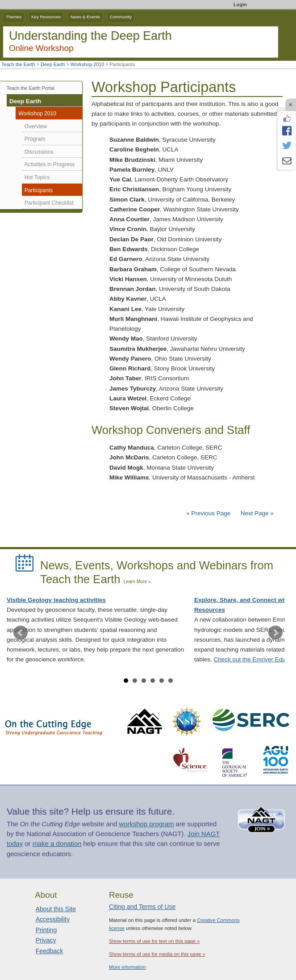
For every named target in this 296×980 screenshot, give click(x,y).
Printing (46, 930)
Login (240, 4)
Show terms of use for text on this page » (154, 941)
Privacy (46, 940)
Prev (21, 633)
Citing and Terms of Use (142, 907)
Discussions (39, 152)
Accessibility (53, 919)
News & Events (85, 17)
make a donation (57, 844)
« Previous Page (208, 513)
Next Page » (256, 513)
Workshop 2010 (87, 64)
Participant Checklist (49, 203)
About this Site (56, 909)
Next (275, 633)
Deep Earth (53, 64)
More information (127, 967)
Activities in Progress (50, 164)
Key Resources (46, 17)
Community (121, 17)
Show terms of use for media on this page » (157, 954)
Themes (14, 17)
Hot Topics (37, 177)
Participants (39, 190)
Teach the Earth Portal (31, 88)
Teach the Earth (18, 64)
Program (35, 139)
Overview (36, 126)
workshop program (147, 824)
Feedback (49, 951)
